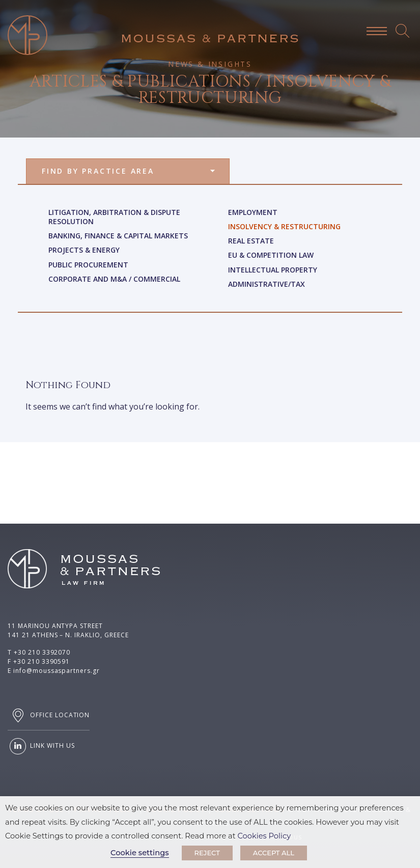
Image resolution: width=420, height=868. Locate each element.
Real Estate (251, 241)
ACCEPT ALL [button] (274, 853)
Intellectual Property (273, 270)
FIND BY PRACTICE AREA (98, 171)
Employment (253, 212)
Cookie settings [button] (140, 853)
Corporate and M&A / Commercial (114, 279)
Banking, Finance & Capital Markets (118, 236)
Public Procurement (88, 265)
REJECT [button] (207, 853)
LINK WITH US (41, 746)
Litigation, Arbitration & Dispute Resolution (114, 217)
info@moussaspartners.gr (57, 671)
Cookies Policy (264, 836)
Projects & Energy (84, 250)
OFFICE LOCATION (49, 715)
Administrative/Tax (267, 284)
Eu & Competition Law (271, 255)
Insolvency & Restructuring (284, 226)
